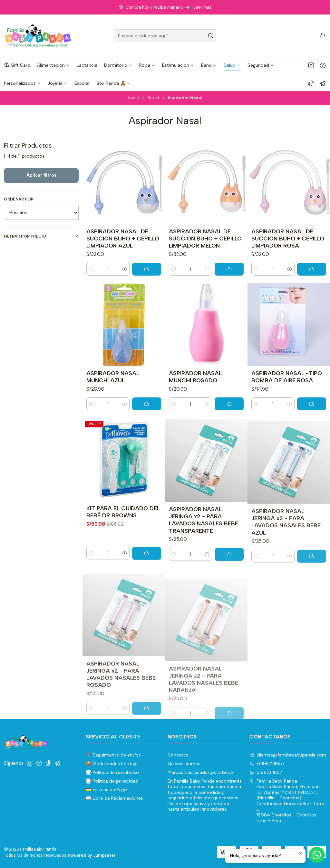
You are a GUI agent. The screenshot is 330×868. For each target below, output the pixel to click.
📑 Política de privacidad (112, 781)
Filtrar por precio (41, 236)
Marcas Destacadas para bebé (200, 772)
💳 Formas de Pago (106, 789)
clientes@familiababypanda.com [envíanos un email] (288, 755)
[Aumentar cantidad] (125, 269)
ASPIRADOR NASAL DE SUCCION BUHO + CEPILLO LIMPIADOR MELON (205, 238)
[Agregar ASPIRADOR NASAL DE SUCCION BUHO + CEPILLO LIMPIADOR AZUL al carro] (147, 269)
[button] (17, 65)
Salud (153, 98)
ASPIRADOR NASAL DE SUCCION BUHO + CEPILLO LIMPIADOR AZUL (123, 238)
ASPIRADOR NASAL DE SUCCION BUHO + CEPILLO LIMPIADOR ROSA (288, 238)
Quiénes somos (184, 764)
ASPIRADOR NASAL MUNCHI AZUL (113, 396)
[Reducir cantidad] (91, 269)
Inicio (134, 98)
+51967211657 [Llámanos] (267, 764)
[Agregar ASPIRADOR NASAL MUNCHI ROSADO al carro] (229, 432)
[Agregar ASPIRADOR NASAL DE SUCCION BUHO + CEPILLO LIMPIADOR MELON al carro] (229, 269)
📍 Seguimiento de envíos (113, 755)
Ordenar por (19, 199)
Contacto (178, 755)
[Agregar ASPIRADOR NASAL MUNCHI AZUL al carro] (147, 423)
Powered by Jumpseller (92, 855)
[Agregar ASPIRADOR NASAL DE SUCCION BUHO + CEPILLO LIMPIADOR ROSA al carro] (312, 269)
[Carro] (322, 36)
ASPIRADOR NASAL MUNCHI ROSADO (195, 405)
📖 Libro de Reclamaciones (114, 798)
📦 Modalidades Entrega (112, 764)
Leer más (202, 7)
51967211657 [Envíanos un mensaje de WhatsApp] (266, 772)
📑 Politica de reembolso (112, 772)
